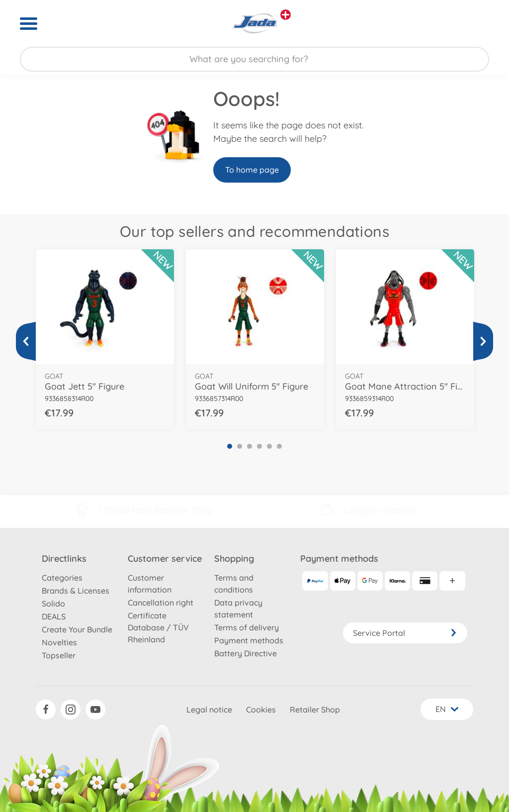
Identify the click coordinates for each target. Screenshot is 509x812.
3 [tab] (250, 446)
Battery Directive (246, 653)
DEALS (54, 616)
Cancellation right (161, 603)
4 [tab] (259, 446)
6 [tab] (279, 446)
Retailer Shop (315, 710)
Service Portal (405, 633)
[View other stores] (286, 15)
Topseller (59, 655)
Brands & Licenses (76, 591)
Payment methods (249, 640)
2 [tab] (240, 446)
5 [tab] (269, 446)
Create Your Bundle (77, 629)
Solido (53, 604)
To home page (252, 170)
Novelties (59, 642)
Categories (62, 578)
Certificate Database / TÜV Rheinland (158, 627)
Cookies (261, 710)
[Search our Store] (254, 59)
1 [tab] (230, 446)
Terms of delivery (247, 627)
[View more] (26, 341)
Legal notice (209, 710)
